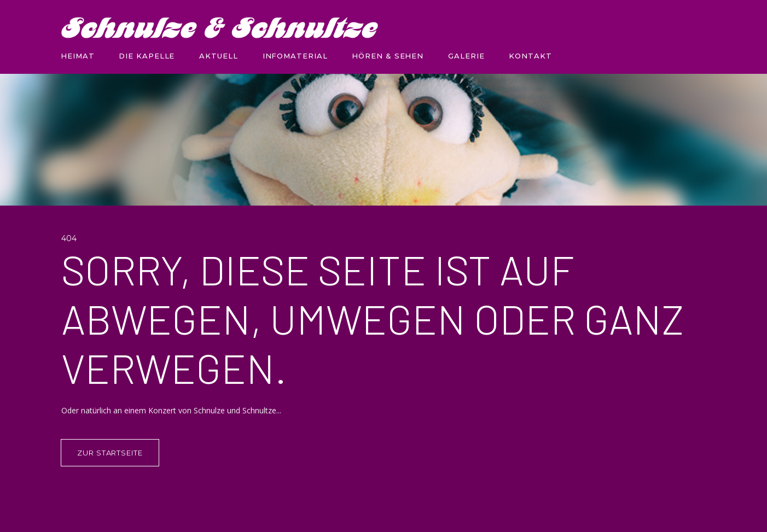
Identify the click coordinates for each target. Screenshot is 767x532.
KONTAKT (530, 56)
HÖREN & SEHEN (388, 56)
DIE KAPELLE (147, 56)
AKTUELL (218, 56)
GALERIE (466, 56)
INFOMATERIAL (295, 56)
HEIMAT (77, 56)
